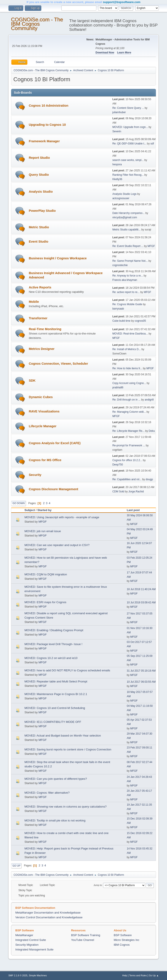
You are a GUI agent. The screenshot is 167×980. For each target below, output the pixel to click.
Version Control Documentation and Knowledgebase (49, 917)
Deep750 (118, 465)
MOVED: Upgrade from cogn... (130, 127)
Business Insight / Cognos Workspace (58, 258)
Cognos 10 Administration (48, 106)
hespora (117, 164)
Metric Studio (39, 227)
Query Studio (39, 175)
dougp (149, 479)
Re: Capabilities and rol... (127, 479)
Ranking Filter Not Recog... (128, 175)
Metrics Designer (42, 349)
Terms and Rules (138, 975)
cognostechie (120, 265)
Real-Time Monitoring (45, 329)
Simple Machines (38, 975)
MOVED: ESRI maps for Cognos (45, 602)
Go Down (18, 503)
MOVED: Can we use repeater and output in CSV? (57, 545)
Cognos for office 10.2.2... (127, 460)
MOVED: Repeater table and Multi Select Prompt (56, 681)
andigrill (149, 400)
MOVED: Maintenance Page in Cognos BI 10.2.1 (56, 694)
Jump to (98, 885)
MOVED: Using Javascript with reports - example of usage (62, 517)
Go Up (16, 866)
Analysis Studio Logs (124, 194)
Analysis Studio (41, 192)
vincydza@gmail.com (125, 217)
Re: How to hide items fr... (127, 368)
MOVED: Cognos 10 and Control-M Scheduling (55, 708)
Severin (117, 131)
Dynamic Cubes (41, 397)
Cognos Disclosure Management (53, 489)
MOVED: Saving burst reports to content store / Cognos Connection (68, 749)
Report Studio (39, 158)
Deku (152, 431)
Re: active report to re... (126, 292)
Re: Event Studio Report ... (128, 246)
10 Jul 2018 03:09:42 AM (141, 603)
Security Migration (27, 945)
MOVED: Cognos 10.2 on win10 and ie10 (51, 658)
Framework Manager (44, 141)
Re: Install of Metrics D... (127, 349)
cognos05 (140, 321)
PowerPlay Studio (42, 211)
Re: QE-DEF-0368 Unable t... (129, 144)
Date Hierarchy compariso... (129, 213)
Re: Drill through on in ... (126, 400)
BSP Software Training (86, 935)
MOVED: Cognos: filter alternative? (47, 793)
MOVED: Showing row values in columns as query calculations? (65, 807)
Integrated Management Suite (34, 949)
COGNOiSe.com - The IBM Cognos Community (37, 24)
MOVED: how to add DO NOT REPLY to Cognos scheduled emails (67, 670)
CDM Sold (118, 492)
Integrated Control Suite (31, 940)
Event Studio (38, 242)
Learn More (124, 53)
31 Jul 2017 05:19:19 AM (141, 671)
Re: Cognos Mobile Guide (127, 304)
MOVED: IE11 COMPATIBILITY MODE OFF (53, 722)
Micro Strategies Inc (127, 940)
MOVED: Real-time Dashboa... (130, 334)
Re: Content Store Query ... (128, 108)
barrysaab (118, 309)
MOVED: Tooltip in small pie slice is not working (55, 820)
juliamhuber (119, 112)
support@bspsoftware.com (122, 2)
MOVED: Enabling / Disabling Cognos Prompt (54, 630)
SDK (32, 381)
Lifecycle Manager (43, 426)
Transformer (38, 318)
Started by (44, 510)
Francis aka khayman (125, 280)
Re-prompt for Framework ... (129, 445)
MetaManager (24, 935)
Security (35, 475)
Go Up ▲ (154, 975)
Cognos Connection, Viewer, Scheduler (58, 364)
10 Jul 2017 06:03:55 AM (141, 682)
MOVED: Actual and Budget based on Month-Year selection (63, 736)
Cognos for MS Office (45, 460)
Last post (135, 510)
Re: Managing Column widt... (129, 412)
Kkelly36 (117, 179)
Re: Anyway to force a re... (128, 276)
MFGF (151, 246)
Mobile (34, 302)
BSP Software (123, 935)
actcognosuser (121, 198)
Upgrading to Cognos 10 (47, 125)
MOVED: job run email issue (43, 531)
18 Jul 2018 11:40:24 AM (141, 589)
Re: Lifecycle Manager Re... (129, 431)
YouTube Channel (83, 940)
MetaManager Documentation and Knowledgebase (48, 913)
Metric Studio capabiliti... (127, 230)
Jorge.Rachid (136, 492)
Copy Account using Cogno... (129, 383)
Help (125, 975)
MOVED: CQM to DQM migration (46, 574)
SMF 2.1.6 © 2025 (18, 975)
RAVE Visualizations (44, 411)
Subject (30, 510)
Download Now (105, 53)
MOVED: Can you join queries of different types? (56, 779)
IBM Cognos (122, 945)
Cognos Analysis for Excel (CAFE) (55, 443)
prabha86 (118, 387)
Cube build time (121, 321)
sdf (152, 144)
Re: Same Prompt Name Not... (130, 261)
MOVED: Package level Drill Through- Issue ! (53, 644)
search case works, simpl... (128, 160)
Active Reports (40, 287)
